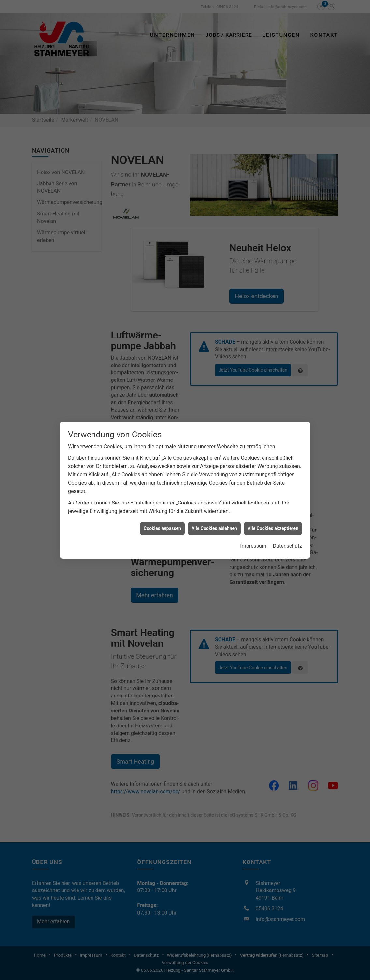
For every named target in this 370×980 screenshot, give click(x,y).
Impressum (253, 455)
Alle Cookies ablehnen (214, 438)
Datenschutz (287, 455)
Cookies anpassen (162, 438)
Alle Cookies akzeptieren (273, 438)
